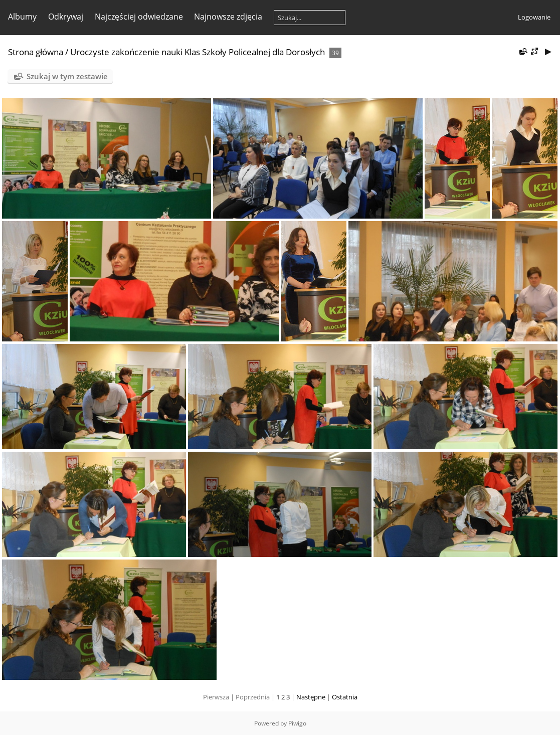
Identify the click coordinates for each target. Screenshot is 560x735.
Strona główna (36, 52)
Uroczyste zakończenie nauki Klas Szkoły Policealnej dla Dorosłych (198, 52)
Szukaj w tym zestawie (67, 76)
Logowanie (534, 17)
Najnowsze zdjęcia (228, 17)
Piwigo (297, 723)
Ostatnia (345, 697)
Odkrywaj (66, 17)
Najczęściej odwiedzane (139, 17)
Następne (311, 697)
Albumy (22, 17)
